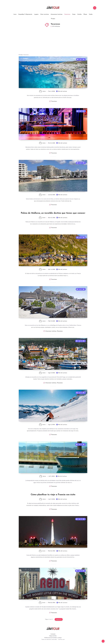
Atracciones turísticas (57, 14)
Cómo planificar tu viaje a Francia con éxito (53, 495)
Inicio (15, 14)
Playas (85, 14)
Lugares (36, 14)
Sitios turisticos (45, 14)
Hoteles (79, 14)
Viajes (74, 14)
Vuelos (91, 14)
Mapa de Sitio (53, 636)
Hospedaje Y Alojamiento (25, 14)
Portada (21, 55)
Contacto (53, 634)
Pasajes (53, 19)
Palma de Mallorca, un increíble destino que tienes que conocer (53, 213)
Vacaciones (67, 14)
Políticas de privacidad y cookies (53, 638)
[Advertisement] (53, 42)
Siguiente (59, 619)
